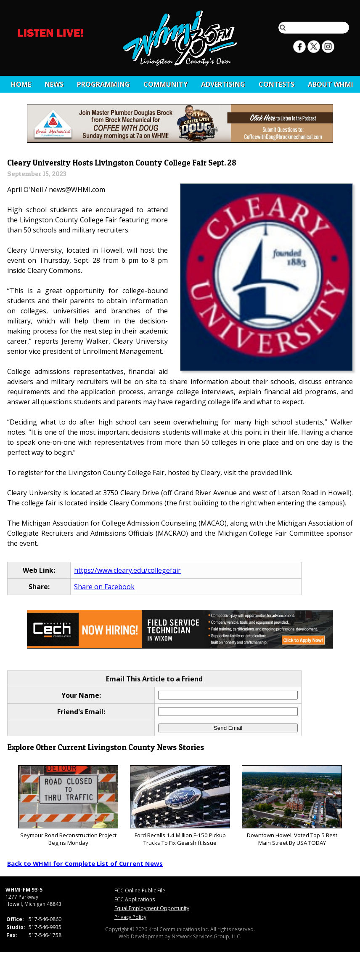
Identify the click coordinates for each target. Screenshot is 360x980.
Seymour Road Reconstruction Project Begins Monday (68, 806)
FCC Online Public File (140, 891)
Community (165, 84)
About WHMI (331, 84)
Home (21, 84)
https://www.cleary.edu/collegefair (127, 570)
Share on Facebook (104, 587)
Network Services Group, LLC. (206, 936)
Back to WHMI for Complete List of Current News (85, 863)
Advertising (223, 84)
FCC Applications (135, 899)
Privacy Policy (130, 917)
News (54, 84)
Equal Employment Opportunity (152, 908)
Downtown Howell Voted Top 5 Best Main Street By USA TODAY (292, 806)
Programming (103, 84)
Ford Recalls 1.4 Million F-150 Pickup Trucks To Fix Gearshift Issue (180, 806)
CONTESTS (277, 84)
